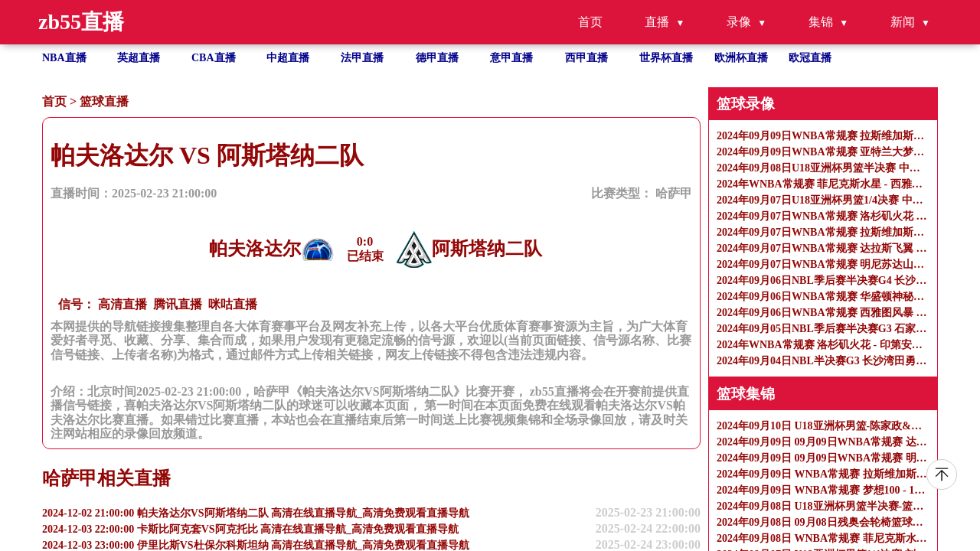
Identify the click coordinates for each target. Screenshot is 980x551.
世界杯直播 (666, 58)
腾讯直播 (178, 304)
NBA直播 (64, 58)
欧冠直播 (810, 58)
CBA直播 (214, 58)
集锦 (821, 22)
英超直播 (139, 58)
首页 (590, 22)
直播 (657, 22)
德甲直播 (437, 58)
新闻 (903, 22)
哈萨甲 (674, 193)
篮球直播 (104, 101)
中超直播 (288, 58)
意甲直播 (511, 58)
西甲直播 (586, 58)
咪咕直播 (233, 304)
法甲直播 (362, 58)
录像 (739, 22)
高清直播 (122, 304)
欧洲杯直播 (741, 58)
